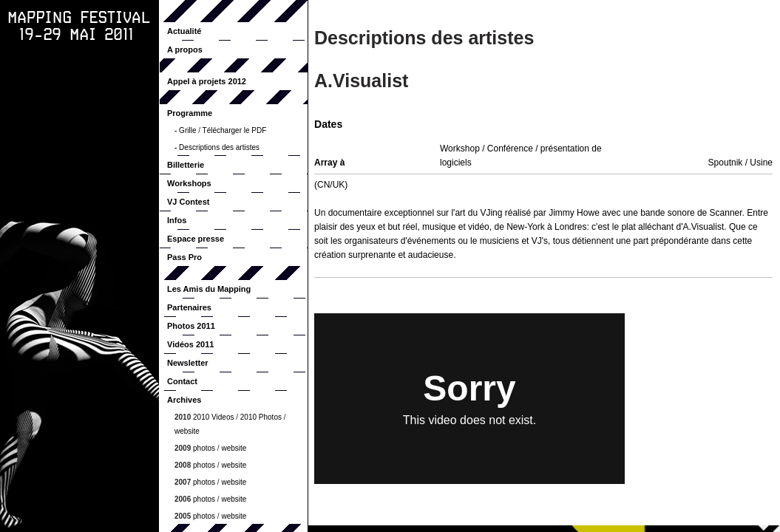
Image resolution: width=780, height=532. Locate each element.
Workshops (189, 183)
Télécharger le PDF (235, 130)
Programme (190, 113)
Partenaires (189, 307)
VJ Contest (188, 202)
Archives (184, 400)
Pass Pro (184, 257)
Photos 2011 (191, 326)
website (187, 431)
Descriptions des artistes (219, 147)
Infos (177, 220)
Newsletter (188, 363)
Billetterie (186, 165)
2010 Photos (261, 417)
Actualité (184, 31)
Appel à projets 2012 (207, 81)
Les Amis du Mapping (209, 289)
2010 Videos (213, 417)
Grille (187, 130)
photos (204, 448)
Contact (182, 381)
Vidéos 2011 (190, 344)
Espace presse (196, 239)
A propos (185, 50)
